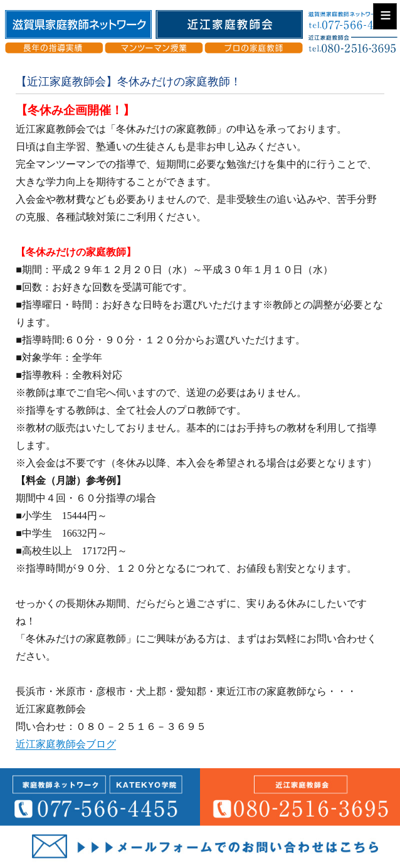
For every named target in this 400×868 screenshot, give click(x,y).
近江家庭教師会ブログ (66, 744)
